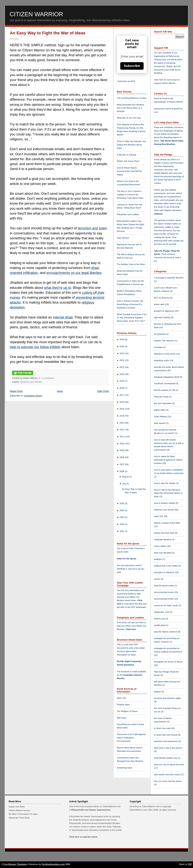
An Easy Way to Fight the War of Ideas (48, 33)
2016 (122, 402)
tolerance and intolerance (166, 741)
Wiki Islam (122, 718)
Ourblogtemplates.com (53, 864)
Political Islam (123, 705)
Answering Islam (125, 768)
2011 (122, 437)
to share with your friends (166, 735)
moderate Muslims (163, 540)
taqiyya (158, 214)
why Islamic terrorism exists (167, 774)
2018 (122, 388)
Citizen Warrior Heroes (19, 810)
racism (157, 579)
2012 (122, 430)
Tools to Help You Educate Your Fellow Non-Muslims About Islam (132, 145)
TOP (190, 864)
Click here (131, 629)
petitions (158, 559)
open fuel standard (163, 553)
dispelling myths (162, 360)
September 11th (162, 612)
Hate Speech (123, 238)
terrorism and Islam (92, 228)
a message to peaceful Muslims (169, 278)
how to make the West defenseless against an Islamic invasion (168, 460)
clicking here (160, 60)
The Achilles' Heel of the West (131, 264)
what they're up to (58, 288)
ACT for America (162, 298)
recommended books (164, 592)
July (124, 484)
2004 (122, 510)
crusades (159, 347)
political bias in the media (166, 566)
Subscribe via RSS (126, 81)
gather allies (160, 410)
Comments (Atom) (33, 396)
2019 (122, 381)
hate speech (160, 423)
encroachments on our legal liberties (74, 273)
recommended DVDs (164, 599)
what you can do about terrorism (169, 764)
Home (60, 391)
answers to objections (164, 311)
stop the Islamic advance (166, 632)
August (126, 477)
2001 (122, 531)
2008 (122, 457)
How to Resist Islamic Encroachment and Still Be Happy (129, 171)
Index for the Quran (127, 559)
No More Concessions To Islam (23, 814)
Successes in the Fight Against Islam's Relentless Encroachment (131, 738)
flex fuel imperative (163, 403)
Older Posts (103, 391)
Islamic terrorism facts (165, 533)
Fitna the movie (162, 397)
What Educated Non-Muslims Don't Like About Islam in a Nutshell (131, 108)
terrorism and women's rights (167, 698)
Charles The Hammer (164, 341)
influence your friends (31, 382)
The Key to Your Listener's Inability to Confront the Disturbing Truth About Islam (130, 195)
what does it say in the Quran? (168, 748)
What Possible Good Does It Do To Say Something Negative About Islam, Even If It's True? (132, 318)
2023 (122, 353)
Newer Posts (16, 391)
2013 (122, 423)
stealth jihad (160, 625)
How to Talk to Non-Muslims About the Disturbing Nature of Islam (168, 493)
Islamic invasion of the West (167, 523)
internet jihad (63, 317)
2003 (122, 517)
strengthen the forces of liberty (168, 662)
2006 (122, 471)
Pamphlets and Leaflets (128, 214)
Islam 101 (121, 698)
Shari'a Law (160, 619)
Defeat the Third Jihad (19, 818)
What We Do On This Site (129, 118)
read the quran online (164, 586)
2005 (122, 503)
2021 (122, 367)
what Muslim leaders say (166, 758)
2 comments (48, 378)
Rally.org (173, 56)
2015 (122, 409)
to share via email (163, 728)
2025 (122, 339)
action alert (159, 304)
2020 (122, 374)
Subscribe (132, 66)
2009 (122, 450)
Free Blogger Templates (15, 864)
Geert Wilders (161, 417)
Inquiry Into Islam (17, 807)
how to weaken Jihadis (165, 503)
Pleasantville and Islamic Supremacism (91, 810)
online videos (160, 546)
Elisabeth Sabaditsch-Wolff (167, 377)
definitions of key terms (165, 354)
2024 (122, 346)
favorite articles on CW (165, 390)
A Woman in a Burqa (126, 155)
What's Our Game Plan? (128, 161)
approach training (162, 317)
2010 (122, 444)
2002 (122, 524)
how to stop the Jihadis (165, 483)
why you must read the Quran (168, 781)
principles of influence (164, 572)
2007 (122, 464)
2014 (122, 416)
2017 (122, 395)
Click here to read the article (83, 837)
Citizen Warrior (36, 14)
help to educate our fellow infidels (35, 347)
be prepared (160, 334)
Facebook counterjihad (165, 383)
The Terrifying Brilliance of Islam (132, 98)
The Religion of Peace (127, 711)
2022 (122, 360)
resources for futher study (166, 605)
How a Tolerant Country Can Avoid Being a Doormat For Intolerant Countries (130, 304)
